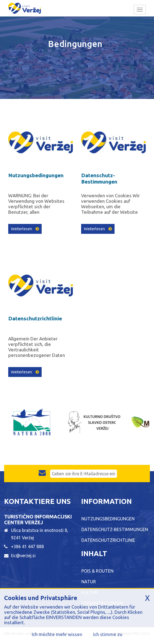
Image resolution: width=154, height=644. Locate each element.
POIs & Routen (97, 571)
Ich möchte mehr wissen (57, 634)
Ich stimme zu (108, 634)
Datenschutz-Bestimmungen (99, 178)
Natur (89, 582)
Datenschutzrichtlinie (35, 318)
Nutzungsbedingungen (36, 175)
